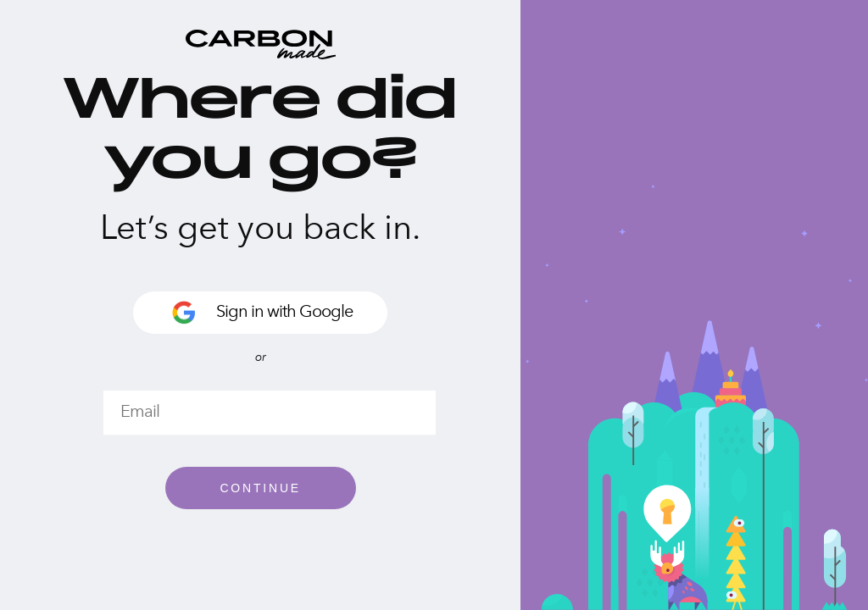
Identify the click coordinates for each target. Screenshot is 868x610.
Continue (260, 488)
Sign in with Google (261, 313)
